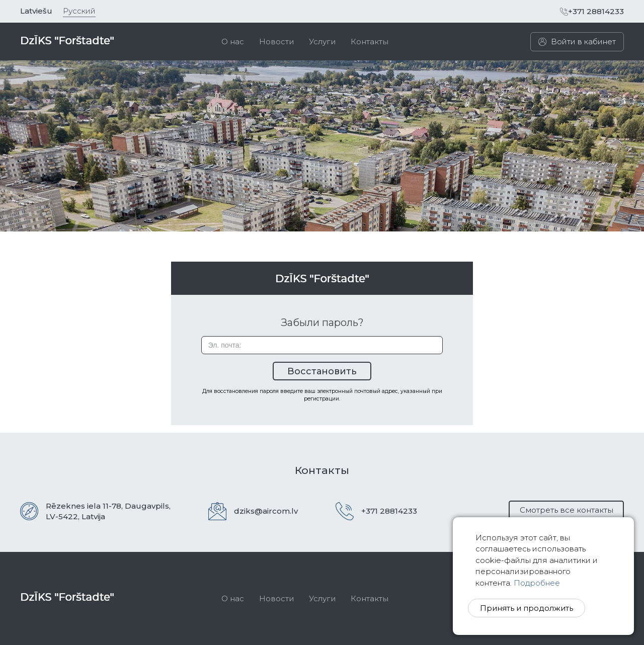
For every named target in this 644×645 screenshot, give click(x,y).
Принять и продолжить (527, 608)
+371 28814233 (592, 11)
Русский (79, 11)
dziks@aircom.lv (266, 511)
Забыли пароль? (322, 322)
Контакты (370, 42)
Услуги (322, 42)
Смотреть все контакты (567, 510)
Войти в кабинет (577, 42)
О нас (233, 42)
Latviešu (36, 11)
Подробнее (537, 583)
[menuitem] (233, 42)
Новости (276, 42)
